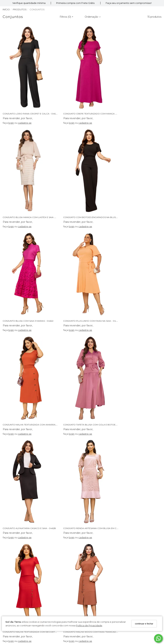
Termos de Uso (14, 542)
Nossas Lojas (13, 538)
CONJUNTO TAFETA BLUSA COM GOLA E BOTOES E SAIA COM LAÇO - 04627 (99, 290)
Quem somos (14, 533)
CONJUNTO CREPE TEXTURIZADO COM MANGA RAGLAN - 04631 (92, 103)
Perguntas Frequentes (97, 533)
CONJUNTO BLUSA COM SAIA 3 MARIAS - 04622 (83, 197)
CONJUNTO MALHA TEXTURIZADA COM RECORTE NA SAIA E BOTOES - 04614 (99, 383)
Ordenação (93, 17)
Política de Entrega (96, 538)
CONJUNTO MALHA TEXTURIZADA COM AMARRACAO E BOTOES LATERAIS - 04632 (48, 290)
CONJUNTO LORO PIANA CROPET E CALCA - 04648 (31, 103)
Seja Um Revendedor (18, 556)
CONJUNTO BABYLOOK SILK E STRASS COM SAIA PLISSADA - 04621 (39, 477)
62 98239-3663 (94, 570)
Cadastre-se (43, 603)
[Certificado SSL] (148, 597)
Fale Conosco (93, 547)
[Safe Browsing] (148, 605)
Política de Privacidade (89, 625)
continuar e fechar (144, 624)
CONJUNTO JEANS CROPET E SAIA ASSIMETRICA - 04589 (88, 477)
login (12, 113)
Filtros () (67, 17)
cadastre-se (25, 113)
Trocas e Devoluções (97, 542)
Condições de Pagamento (21, 547)
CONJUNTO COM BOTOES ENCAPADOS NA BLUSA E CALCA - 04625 (39, 197)
